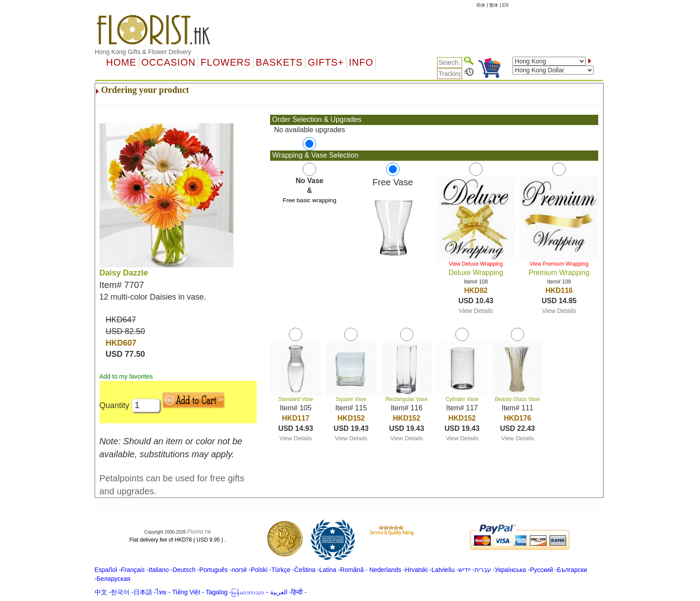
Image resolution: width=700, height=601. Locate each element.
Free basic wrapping (309, 200)
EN (505, 5)
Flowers (225, 63)
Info (361, 63)
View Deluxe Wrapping (476, 264)
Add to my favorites (126, 376)
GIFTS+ (326, 63)
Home (121, 63)
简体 (481, 5)
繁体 (494, 5)
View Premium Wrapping (559, 264)
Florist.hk (199, 532)
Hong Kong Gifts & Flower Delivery (143, 52)
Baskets (279, 63)
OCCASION (169, 63)
